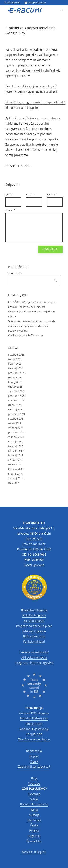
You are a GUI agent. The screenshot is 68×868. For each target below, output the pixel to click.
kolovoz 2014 (16, 469)
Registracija (34, 751)
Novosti (26, 166)
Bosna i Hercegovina (34, 804)
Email (30, 195)
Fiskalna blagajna (34, 615)
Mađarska (34, 820)
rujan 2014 (15, 464)
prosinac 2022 (17, 396)
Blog (34, 778)
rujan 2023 (15, 377)
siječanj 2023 (16, 391)
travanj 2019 (16, 455)
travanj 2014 (16, 483)
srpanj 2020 (15, 441)
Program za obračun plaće (34, 626)
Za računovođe (34, 621)
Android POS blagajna (34, 713)
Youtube (34, 783)
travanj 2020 (16, 446)
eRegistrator (34, 724)
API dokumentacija (34, 657)
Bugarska (34, 836)
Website (52, 195)
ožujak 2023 (15, 387)
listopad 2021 (16, 419)
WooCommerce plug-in (34, 739)
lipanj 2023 (15, 382)
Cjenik (34, 761)
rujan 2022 (15, 405)
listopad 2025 (16, 355)
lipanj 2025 (15, 364)
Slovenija (34, 794)
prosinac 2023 (17, 373)
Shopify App (34, 734)
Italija (34, 810)
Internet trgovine (34, 631)
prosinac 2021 (17, 414)
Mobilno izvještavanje (34, 729)
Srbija (34, 799)
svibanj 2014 (16, 478)
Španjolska (34, 841)
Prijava (34, 756)
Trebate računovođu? (34, 652)
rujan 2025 (15, 359)
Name (9, 195)
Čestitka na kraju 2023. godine (25, 335)
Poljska (34, 831)
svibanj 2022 (16, 409)
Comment (11, 210)
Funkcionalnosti (34, 642)
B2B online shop (34, 636)
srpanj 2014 (15, 474)
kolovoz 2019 (16, 451)
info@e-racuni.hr (35, 3)
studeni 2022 (16, 400)
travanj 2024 (16, 368)
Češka (34, 825)
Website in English (34, 852)
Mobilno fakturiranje (34, 718)
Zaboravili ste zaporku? (34, 767)
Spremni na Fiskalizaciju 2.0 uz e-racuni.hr (32, 321)
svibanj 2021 (16, 428)
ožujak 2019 (15, 460)
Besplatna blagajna (34, 610)
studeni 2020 (16, 437)
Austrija (34, 815)
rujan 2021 (15, 423)
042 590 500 (12, 3)
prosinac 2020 (17, 432)
